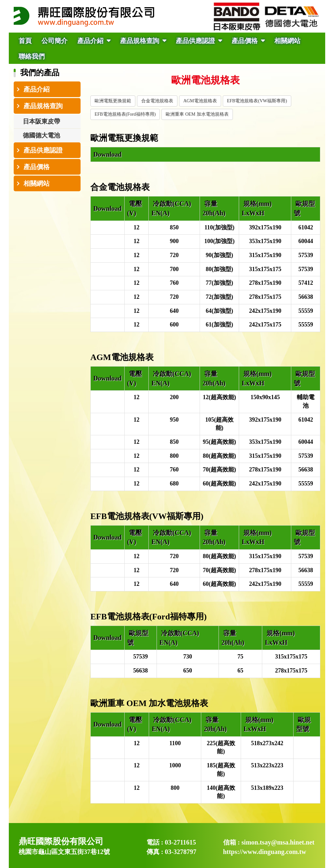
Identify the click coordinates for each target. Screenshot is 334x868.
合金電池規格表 (157, 101)
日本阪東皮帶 (41, 121)
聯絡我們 (32, 56)
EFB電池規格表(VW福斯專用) (257, 101)
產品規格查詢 (140, 41)
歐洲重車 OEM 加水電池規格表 (197, 114)
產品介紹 (91, 41)
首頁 (25, 41)
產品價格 (245, 41)
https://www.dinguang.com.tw (265, 852)
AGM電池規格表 (200, 101)
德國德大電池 (41, 135)
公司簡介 (54, 41)
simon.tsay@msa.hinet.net (278, 842)
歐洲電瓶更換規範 (113, 101)
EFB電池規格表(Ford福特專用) (125, 114)
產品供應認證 (196, 41)
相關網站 (287, 41)
